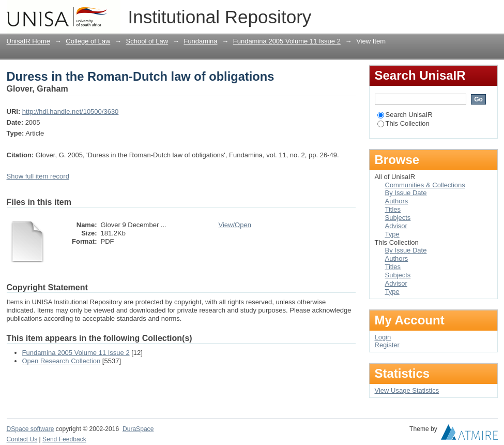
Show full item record (38, 176)
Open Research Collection (62, 361)
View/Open (235, 225)
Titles (393, 209)
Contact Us (22, 439)
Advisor (396, 226)
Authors (397, 201)
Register (387, 345)
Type (392, 234)
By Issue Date (406, 193)
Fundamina (200, 41)
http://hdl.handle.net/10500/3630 (71, 112)
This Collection (403, 123)
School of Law (147, 41)
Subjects (398, 218)
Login (490, 13)
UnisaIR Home (29, 41)
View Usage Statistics (407, 390)
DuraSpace (138, 429)
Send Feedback (64, 439)
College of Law (88, 41)
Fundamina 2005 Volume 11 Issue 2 (287, 41)
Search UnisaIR (405, 115)
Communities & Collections (425, 185)
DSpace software (30, 429)
